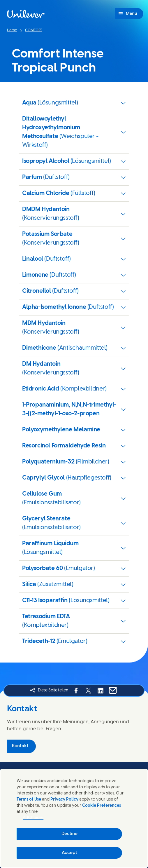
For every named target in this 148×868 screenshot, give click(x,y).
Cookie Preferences (102, 806)
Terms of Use (29, 800)
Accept (69, 853)
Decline (69, 834)
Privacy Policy (64, 800)
